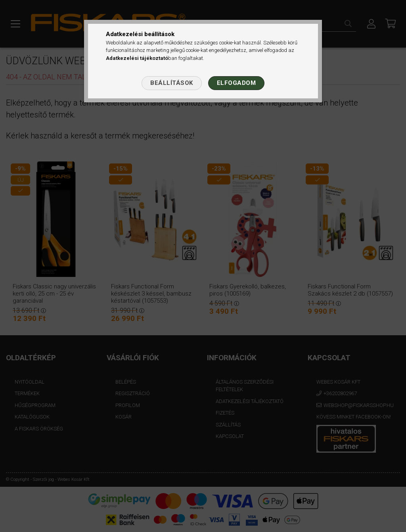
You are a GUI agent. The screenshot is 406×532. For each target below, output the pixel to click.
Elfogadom (237, 83)
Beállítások (172, 83)
